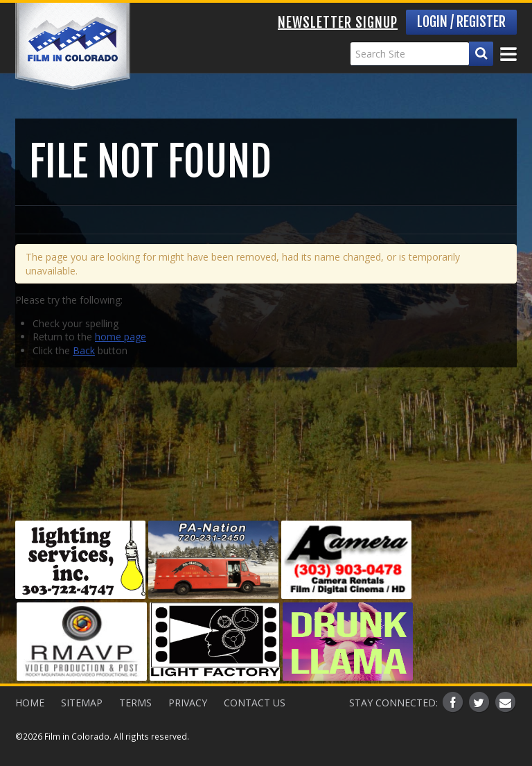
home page (121, 337)
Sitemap (82, 703)
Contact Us (255, 703)
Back (84, 350)
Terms (135, 703)
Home (30, 703)
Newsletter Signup (338, 23)
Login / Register (461, 22)
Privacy (188, 703)
